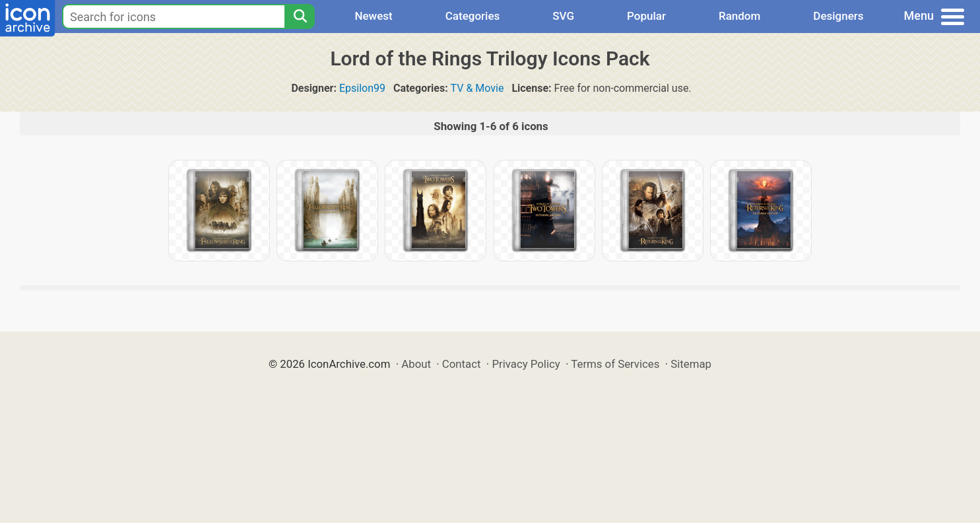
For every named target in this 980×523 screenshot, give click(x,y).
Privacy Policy (526, 364)
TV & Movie (477, 88)
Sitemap (691, 364)
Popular (646, 16)
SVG (563, 16)
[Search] (300, 17)
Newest (373, 16)
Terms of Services (615, 364)
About (416, 364)
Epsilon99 (362, 88)
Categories (473, 16)
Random (739, 16)
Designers (838, 16)
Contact (462, 364)
